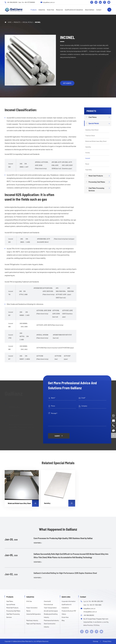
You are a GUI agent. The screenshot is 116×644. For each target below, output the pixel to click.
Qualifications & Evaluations (74, 10)
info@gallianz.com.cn (90, 612)
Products (34, 10)
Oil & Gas (29, 601)
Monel (87, 164)
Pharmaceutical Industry (51, 620)
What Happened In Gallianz (58, 531)
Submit (59, 434)
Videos (64, 614)
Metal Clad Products (95, 176)
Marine (28, 611)
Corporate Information (69, 601)
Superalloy (89, 170)
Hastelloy (88, 147)
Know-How (50, 10)
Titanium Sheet (90, 135)
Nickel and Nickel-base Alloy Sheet (96, 141)
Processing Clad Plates (96, 182)
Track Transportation (50, 608)
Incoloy (88, 153)
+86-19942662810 (12, 2)
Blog (63, 620)
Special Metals (28, 22)
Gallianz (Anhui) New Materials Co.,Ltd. (25, 641)
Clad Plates (92, 117)
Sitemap (96, 641)
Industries (42, 10)
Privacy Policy (107, 641)
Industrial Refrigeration (34, 614)
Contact (99, 10)
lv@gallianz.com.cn (49, 2)
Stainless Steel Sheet (92, 130)
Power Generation (32, 608)
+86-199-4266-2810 (97, 601)
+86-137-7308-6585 (95, 605)
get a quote (67, 83)
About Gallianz (90, 10)
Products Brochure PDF (69, 611)
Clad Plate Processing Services (95, 189)
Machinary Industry (32, 620)
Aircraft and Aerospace (51, 611)
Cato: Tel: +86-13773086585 (27, 2)
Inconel (38, 22)
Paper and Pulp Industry (34, 624)
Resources (59, 10)
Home (10, 22)
